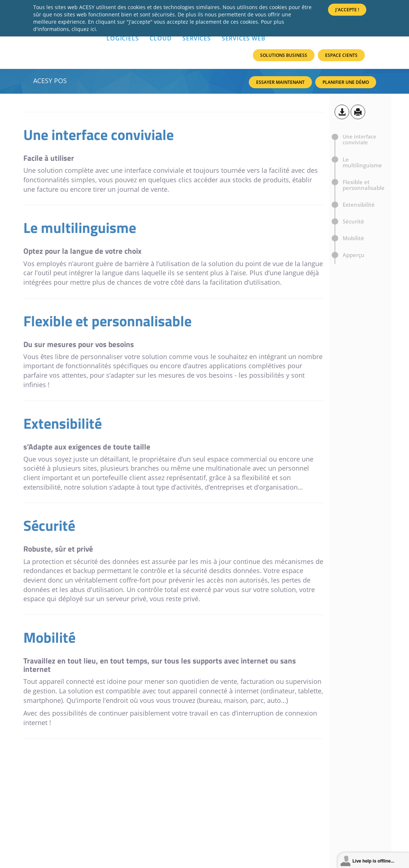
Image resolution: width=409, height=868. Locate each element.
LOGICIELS (123, 38)
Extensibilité (359, 205)
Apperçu (354, 258)
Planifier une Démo (346, 82)
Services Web (244, 38)
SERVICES (196, 38)
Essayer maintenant (280, 82)
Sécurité (353, 221)
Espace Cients (341, 55)
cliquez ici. (84, 29)
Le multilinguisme (362, 162)
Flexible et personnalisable (364, 185)
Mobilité (353, 238)
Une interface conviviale (359, 139)
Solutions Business (284, 55)
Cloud (161, 38)
